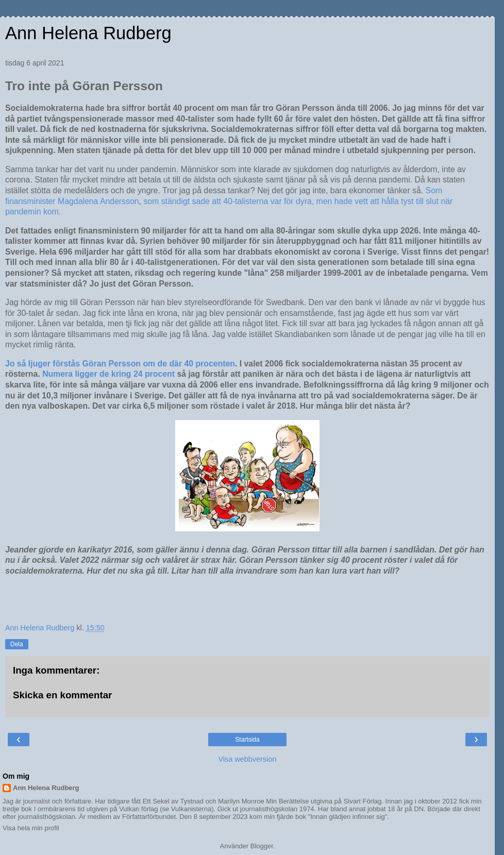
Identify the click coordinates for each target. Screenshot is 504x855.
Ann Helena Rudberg (88, 33)
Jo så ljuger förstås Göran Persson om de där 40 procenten (120, 364)
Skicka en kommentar (62, 695)
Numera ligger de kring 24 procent (108, 374)
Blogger (262, 846)
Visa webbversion (248, 759)
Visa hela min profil (31, 828)
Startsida (247, 740)
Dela (17, 644)
